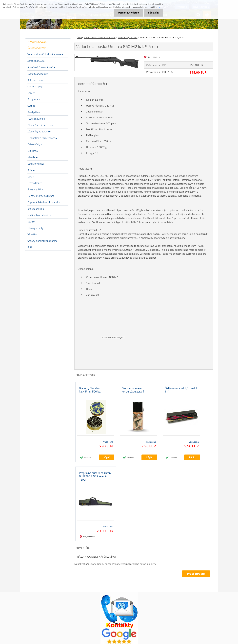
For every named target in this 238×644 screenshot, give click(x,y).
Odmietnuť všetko (128, 13)
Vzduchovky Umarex (128, 37)
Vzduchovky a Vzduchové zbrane (100, 37)
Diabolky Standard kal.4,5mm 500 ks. (90, 390)
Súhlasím (153, 13)
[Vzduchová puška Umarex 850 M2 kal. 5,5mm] (107, 55)
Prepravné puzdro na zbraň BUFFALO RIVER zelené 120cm (95, 477)
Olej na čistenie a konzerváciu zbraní (133, 390)
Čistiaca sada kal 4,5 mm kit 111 (181, 390)
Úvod (79, 37)
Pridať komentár (196, 574)
